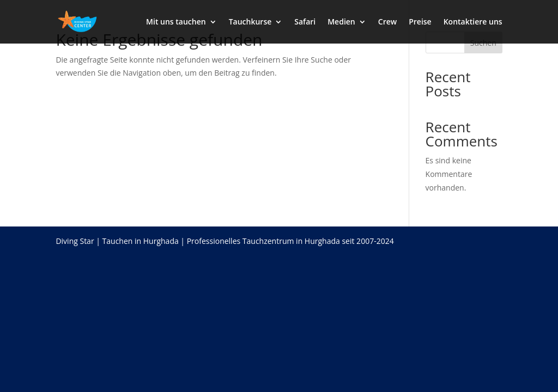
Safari (305, 22)
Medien (341, 22)
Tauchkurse (250, 22)
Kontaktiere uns (473, 22)
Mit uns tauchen (176, 22)
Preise (420, 22)
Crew (387, 22)
